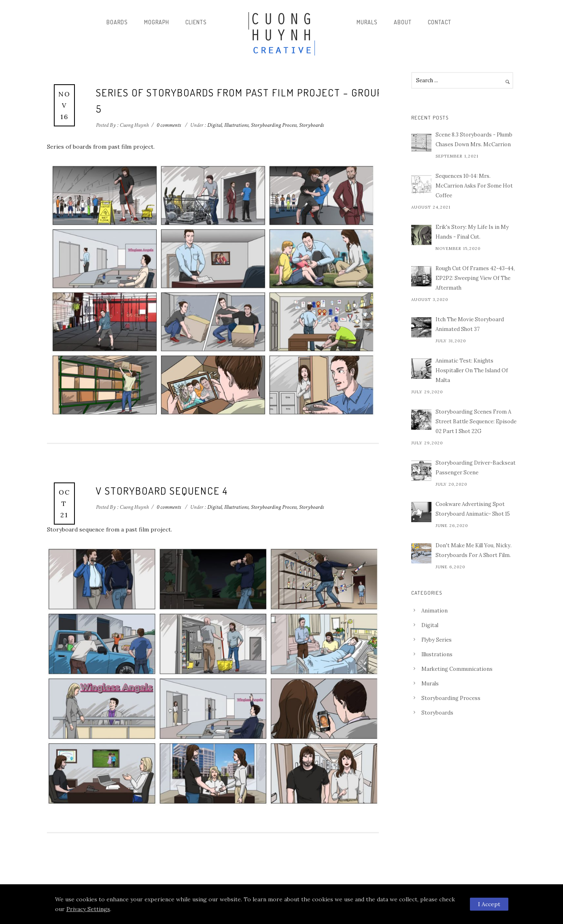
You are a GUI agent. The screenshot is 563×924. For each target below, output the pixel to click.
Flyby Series (437, 640)
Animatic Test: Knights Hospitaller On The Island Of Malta (472, 370)
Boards (117, 22)
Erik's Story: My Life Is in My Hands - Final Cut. (472, 232)
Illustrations (236, 125)
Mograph (157, 22)
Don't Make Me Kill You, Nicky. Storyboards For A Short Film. (474, 550)
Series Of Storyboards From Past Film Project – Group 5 (239, 100)
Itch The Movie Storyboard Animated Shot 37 (470, 324)
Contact (440, 22)
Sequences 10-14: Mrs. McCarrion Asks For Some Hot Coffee (474, 186)
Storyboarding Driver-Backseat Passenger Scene (476, 468)
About (403, 22)
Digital (214, 125)
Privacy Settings (88, 909)
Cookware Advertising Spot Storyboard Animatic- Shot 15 (473, 509)
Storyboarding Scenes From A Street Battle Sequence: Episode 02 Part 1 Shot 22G (476, 421)
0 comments (169, 125)
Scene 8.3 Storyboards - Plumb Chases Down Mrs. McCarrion (474, 140)
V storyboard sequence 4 (162, 491)
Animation (434, 611)
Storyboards (311, 125)
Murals (367, 22)
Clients (196, 22)
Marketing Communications (457, 669)
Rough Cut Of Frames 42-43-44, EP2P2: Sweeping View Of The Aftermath (475, 278)
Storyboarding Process (274, 125)
